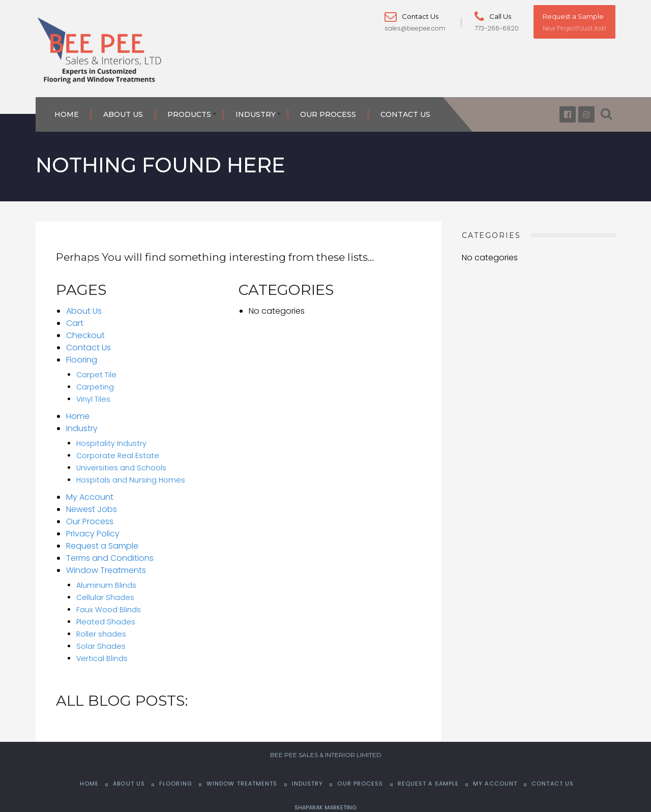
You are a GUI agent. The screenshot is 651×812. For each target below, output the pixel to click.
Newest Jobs (92, 509)
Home (67, 114)
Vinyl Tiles (93, 399)
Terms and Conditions (110, 558)
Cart (75, 323)
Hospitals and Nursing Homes (131, 480)
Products (189, 114)
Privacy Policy (93, 534)
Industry (256, 114)
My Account (90, 497)
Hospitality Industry (111, 443)
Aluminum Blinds (106, 585)
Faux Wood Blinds (109, 610)
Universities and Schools (121, 468)
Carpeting (95, 387)
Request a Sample (573, 16)
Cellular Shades (105, 597)
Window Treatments (106, 570)
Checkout (85, 335)
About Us (123, 114)
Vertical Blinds (102, 658)
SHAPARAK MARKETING (325, 807)
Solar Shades (101, 646)
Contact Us (411, 16)
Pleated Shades (106, 622)
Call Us (493, 16)
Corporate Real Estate (118, 456)
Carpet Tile (96, 375)
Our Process (328, 114)
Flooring (82, 360)
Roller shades (101, 634)
